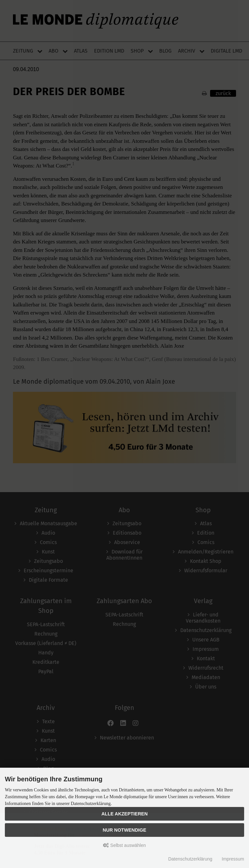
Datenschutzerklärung (190, 859)
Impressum (233, 859)
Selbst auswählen (124, 845)
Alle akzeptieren (125, 814)
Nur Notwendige (124, 830)
